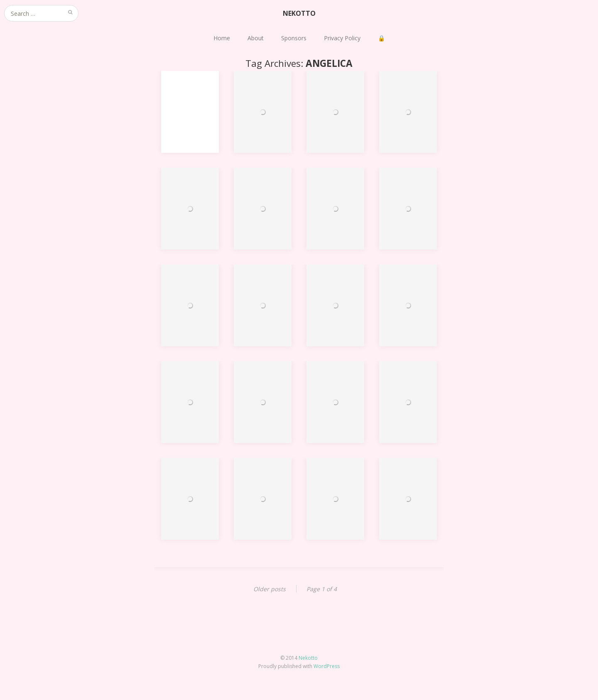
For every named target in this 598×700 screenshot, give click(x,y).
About (256, 38)
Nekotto (308, 658)
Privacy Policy (342, 38)
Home (222, 38)
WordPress (327, 666)
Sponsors (294, 38)
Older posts (270, 589)
